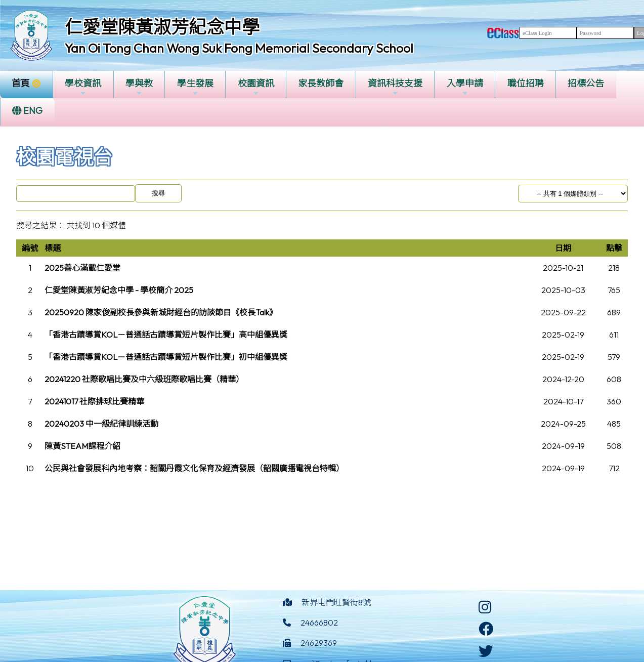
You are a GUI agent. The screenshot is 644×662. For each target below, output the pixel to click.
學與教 (139, 87)
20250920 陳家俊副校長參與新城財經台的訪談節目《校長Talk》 (161, 312)
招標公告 (586, 83)
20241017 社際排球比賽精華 (94, 401)
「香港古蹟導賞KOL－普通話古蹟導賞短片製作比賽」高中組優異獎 (166, 335)
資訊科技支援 (395, 87)
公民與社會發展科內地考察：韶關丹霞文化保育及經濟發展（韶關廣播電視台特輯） (194, 468)
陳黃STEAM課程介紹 (82, 446)
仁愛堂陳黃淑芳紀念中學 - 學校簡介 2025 (119, 290)
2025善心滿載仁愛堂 (82, 268)
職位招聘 (526, 83)
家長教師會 (321, 83)
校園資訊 (256, 87)
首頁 (21, 83)
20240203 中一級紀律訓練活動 (101, 424)
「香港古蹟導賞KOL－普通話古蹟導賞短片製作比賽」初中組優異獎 (166, 357)
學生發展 (195, 87)
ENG (27, 111)
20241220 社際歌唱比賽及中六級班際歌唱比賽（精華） (144, 379)
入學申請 (465, 87)
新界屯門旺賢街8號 (336, 602)
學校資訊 (83, 87)
